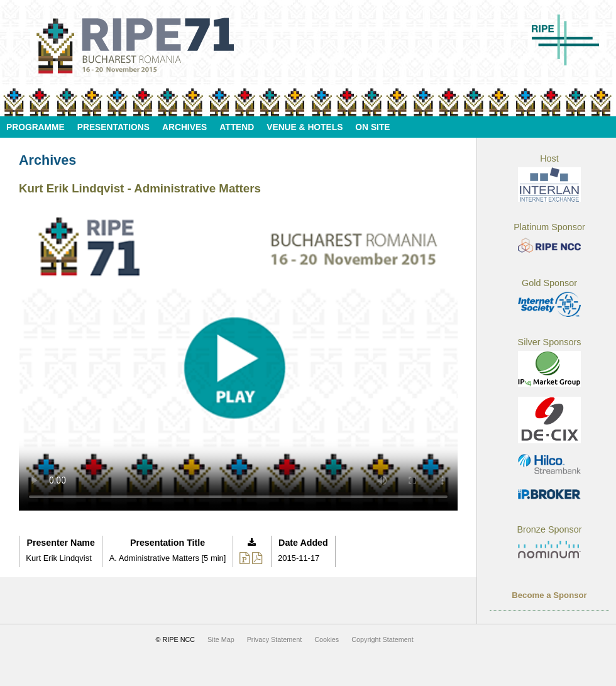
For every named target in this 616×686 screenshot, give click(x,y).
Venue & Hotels (305, 127)
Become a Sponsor (549, 595)
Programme (36, 127)
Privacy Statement (275, 639)
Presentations (113, 127)
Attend (237, 127)
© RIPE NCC (176, 639)
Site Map (221, 639)
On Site (372, 127)
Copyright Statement (382, 639)
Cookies (327, 639)
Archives (184, 127)
